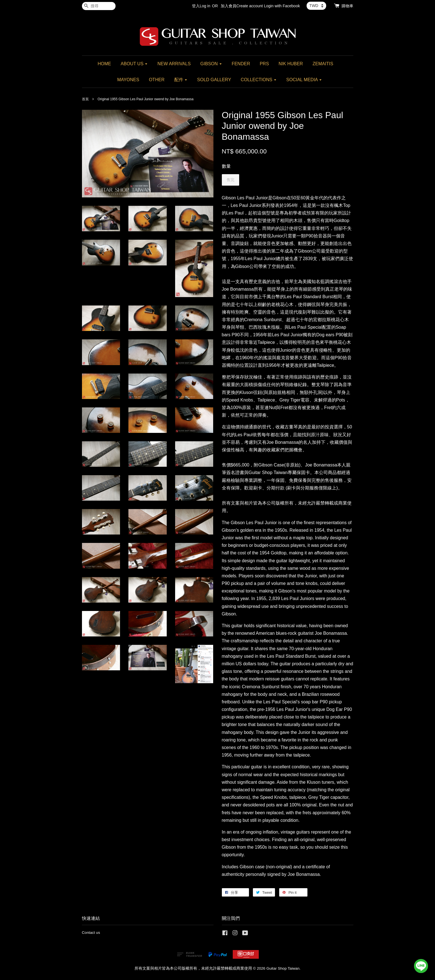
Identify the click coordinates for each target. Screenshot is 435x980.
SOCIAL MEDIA (304, 80)
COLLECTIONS (259, 80)
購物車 (347, 6)
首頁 (85, 99)
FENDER (241, 64)
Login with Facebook (282, 6)
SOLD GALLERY (214, 80)
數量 (226, 166)
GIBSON (211, 64)
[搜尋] (99, 6)
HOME (104, 64)
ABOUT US (134, 64)
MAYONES (128, 80)
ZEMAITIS (323, 64)
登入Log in (201, 6)
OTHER (157, 80)
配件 (181, 80)
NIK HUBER (291, 64)
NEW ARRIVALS (174, 64)
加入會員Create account (242, 6)
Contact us (91, 933)
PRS (264, 64)
